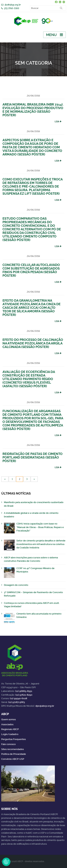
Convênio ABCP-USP (13, 759)
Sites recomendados (13, 749)
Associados (7, 724)
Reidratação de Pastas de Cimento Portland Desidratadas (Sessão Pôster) (33, 457)
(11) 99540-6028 (18, 698)
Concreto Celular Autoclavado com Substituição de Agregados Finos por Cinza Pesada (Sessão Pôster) (31, 270)
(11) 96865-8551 (24, 691)
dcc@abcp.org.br (13, 5)
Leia (57, 122)
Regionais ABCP (10, 729)
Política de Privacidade (14, 754)
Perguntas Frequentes (13, 739)
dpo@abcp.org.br (45, 706)
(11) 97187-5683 (17, 702)
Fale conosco (8, 744)
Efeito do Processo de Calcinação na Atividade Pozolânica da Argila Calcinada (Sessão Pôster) (33, 343)
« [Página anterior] (5, 479)
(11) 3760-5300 (12, 8)
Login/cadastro (10, 734)
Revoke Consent (6, 862)
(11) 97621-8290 (24, 695)
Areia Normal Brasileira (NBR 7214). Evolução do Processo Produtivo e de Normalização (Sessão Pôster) (33, 110)
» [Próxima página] (34, 479)
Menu (51, 35)
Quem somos (8, 719)
